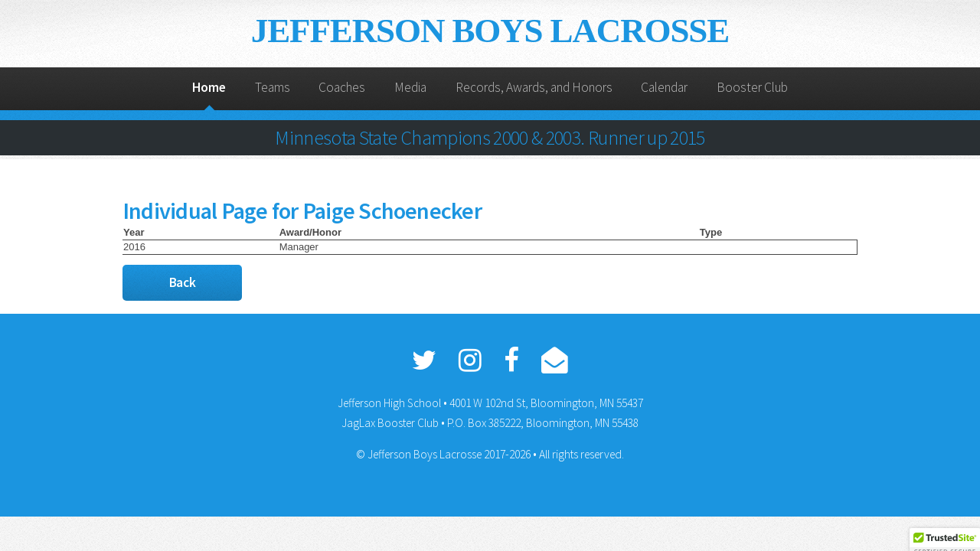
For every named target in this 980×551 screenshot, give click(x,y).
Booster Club (752, 87)
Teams (273, 87)
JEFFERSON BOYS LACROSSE (490, 31)
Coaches (342, 87)
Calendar (664, 87)
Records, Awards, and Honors (534, 87)
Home (209, 87)
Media (410, 87)
